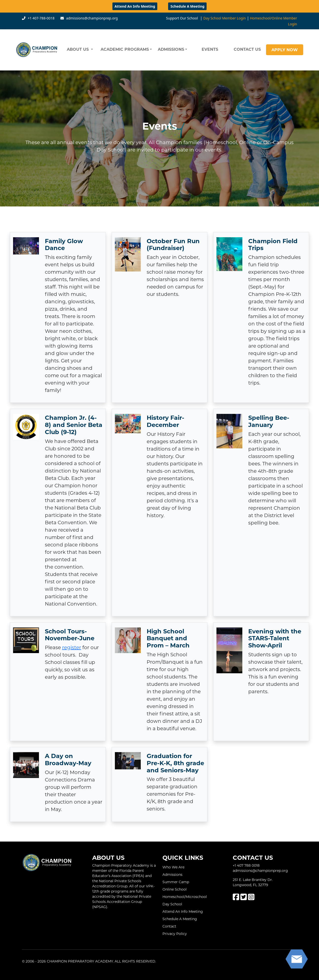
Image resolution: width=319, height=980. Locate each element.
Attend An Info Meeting (135, 6)
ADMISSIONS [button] (171, 49)
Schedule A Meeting (187, 6)
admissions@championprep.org (92, 18)
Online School (175, 889)
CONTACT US (247, 49)
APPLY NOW (285, 50)
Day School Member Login (225, 18)
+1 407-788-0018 (41, 18)
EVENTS (210, 49)
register (72, 647)
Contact (169, 926)
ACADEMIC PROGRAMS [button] (125, 49)
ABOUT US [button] (78, 49)
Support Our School (182, 18)
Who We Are (173, 867)
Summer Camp (176, 882)
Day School (172, 904)
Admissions (172, 874)
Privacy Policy (175, 934)
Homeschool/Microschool (185, 897)
